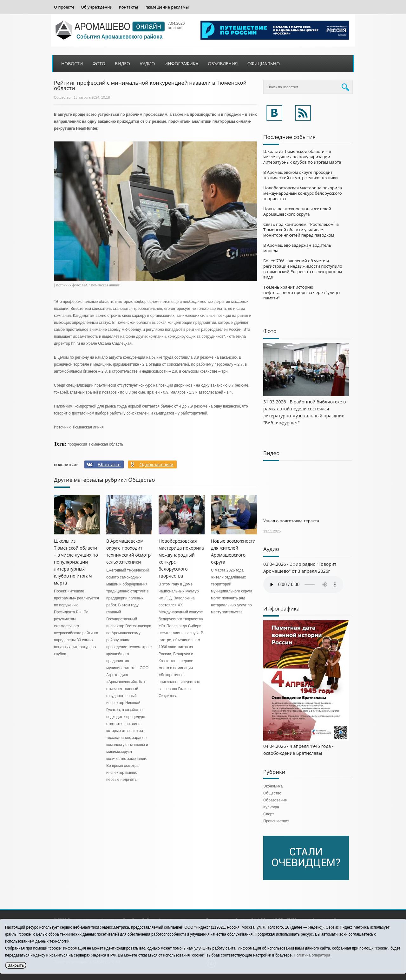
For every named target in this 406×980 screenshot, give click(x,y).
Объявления (223, 64)
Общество (62, 97)
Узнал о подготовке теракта (291, 521)
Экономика (273, 786)
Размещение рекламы (167, 7)
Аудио (147, 64)
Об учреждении (97, 7)
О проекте (64, 7)
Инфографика (182, 64)
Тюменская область (106, 444)
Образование (275, 800)
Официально (264, 64)
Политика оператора (312, 955)
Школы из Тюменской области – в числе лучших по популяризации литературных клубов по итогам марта (76, 562)
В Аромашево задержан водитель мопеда (297, 248)
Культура (271, 807)
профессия (77, 444)
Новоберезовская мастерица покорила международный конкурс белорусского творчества (303, 193)
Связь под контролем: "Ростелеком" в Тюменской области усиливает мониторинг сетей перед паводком (301, 230)
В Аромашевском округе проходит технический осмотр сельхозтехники (301, 175)
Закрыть (16, 965)
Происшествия (276, 821)
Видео (122, 64)
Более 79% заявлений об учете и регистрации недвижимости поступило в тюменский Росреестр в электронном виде (303, 269)
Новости (72, 64)
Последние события (289, 137)
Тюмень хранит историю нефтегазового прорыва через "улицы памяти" (302, 292)
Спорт (269, 814)
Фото (99, 64)
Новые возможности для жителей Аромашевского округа (297, 211)
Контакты (128, 7)
